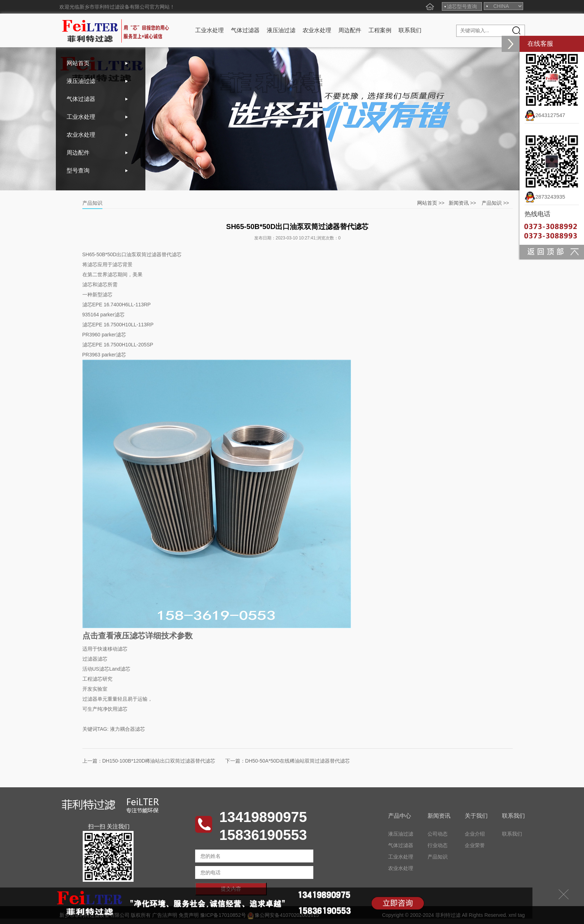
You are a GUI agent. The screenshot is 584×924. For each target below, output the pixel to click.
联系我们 (410, 30)
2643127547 (545, 115)
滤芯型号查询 (462, 6)
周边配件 (350, 30)
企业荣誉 (475, 845)
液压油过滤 (281, 30)
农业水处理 (317, 30)
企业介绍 (475, 834)
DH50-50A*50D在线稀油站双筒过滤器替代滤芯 (298, 761)
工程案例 (380, 30)
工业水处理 (209, 30)
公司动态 (438, 834)
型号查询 (78, 171)
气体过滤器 (245, 30)
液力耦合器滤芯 (127, 729)
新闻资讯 (459, 203)
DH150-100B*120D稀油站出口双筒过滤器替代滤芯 (159, 761)
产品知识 (492, 203)
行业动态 (438, 845)
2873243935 (545, 197)
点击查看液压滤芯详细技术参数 (137, 636)
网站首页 (78, 63)
